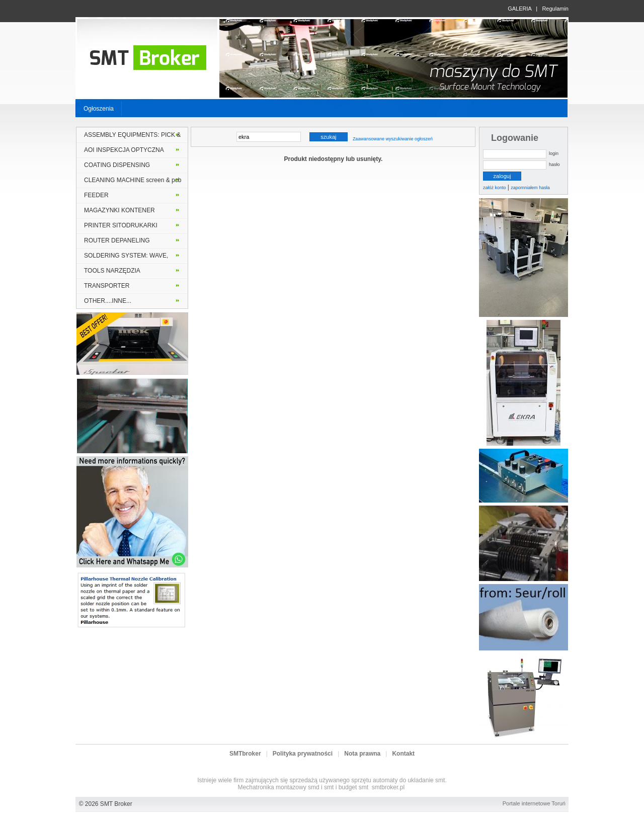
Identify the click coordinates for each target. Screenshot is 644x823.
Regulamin (555, 9)
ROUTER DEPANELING (117, 240)
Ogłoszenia (99, 109)
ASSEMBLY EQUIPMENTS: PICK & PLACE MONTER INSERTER (132, 137)
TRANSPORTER (107, 286)
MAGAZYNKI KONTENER (119, 210)
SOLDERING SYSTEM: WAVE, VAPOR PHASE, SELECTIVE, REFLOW (126, 258)
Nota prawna (362, 754)
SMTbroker (245, 754)
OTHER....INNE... (108, 301)
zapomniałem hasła (530, 188)
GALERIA (519, 9)
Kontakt (403, 754)
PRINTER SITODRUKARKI (121, 225)
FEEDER (96, 195)
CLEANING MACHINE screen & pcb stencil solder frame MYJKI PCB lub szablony (133, 182)
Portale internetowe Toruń (534, 803)
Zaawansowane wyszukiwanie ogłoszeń (393, 139)
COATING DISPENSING (117, 165)
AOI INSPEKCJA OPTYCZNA (124, 150)
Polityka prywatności (303, 754)
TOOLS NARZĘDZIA (112, 271)
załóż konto (495, 188)
